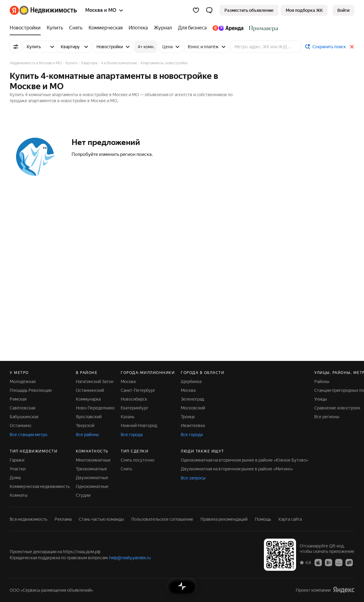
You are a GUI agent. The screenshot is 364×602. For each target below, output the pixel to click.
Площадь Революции (31, 390)
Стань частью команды (101, 519)
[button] (209, 10)
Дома (15, 478)
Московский (193, 408)
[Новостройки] (27, 28)
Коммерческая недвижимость (40, 486)
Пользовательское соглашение (162, 519)
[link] (343, 10)
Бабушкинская (24, 417)
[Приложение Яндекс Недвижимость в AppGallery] (339, 562)
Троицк (188, 417)
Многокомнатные (93, 460)
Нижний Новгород (139, 425)
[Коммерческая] (106, 28)
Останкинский (90, 390)
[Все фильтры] (16, 47)
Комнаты (19, 495)
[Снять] (76, 28)
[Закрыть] (352, 47)
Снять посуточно (138, 460)
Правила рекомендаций (224, 519)
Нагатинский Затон (95, 382)
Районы (322, 382)
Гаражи (17, 460)
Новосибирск (134, 399)
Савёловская (22, 408)
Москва (128, 382)
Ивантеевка (193, 425)
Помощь (263, 519)
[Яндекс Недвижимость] (48, 10)
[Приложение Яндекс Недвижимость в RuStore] (349, 562)
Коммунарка (88, 399)
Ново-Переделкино (95, 408)
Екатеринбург (135, 408)
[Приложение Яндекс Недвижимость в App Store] (318, 562)
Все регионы (327, 417)
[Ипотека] (138, 28)
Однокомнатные (92, 486)
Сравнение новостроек (337, 408)
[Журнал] (163, 28)
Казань (128, 417)
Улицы (321, 399)
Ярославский (89, 417)
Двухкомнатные (92, 478)
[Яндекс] (14, 10)
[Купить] (55, 28)
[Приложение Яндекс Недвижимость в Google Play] (329, 562)
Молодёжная (23, 382)
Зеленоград (192, 399)
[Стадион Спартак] (262, 28)
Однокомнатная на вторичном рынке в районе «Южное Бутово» (244, 460)
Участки (18, 469)
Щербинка (191, 382)
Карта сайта (290, 519)
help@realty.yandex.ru (130, 558)
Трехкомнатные (91, 469)
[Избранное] (196, 10)
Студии (83, 495)
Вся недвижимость (29, 519)
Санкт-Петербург (138, 390)
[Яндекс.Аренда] (228, 28)
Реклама (63, 519)
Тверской (85, 425)
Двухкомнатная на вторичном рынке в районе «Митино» (237, 469)
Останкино (20, 425)
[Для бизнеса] (192, 28)
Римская (18, 399)
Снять (126, 469)
